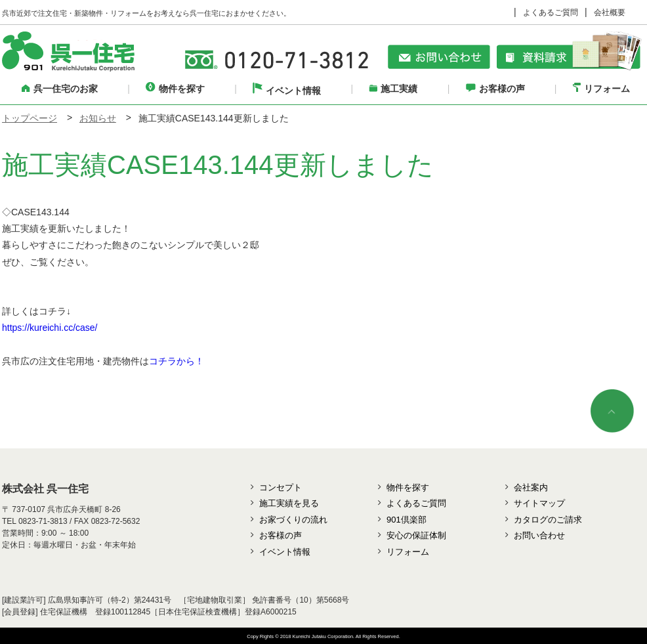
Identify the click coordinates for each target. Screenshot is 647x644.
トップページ (30, 118)
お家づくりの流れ (293, 520)
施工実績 (393, 89)
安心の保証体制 (416, 535)
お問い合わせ (539, 535)
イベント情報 (287, 91)
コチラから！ (177, 361)
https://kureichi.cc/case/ (50, 328)
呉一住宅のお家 (60, 89)
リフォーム (601, 89)
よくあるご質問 (551, 12)
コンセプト (281, 487)
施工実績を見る (289, 503)
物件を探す (175, 89)
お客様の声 (495, 89)
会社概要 (610, 12)
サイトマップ (539, 503)
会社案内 (531, 487)
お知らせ (98, 118)
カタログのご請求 (548, 520)
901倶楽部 (407, 520)
